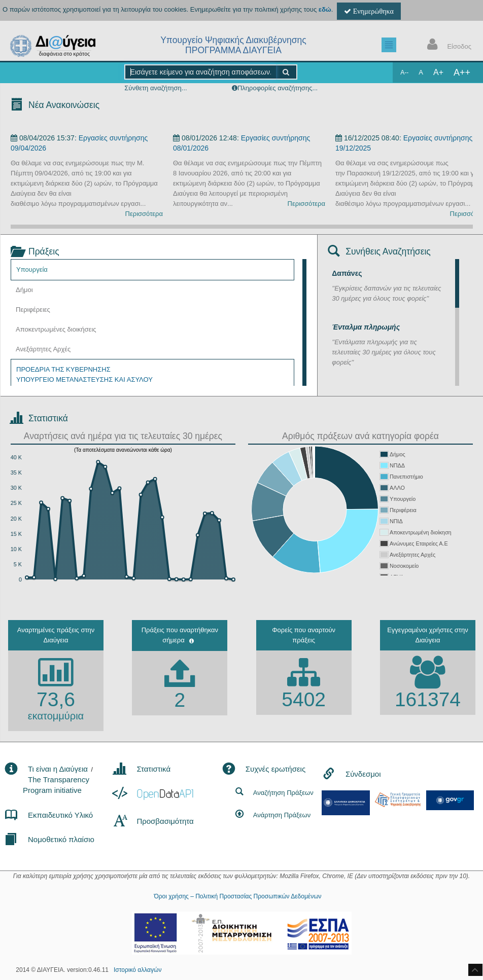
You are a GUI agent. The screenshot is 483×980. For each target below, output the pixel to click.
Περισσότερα (144, 214)
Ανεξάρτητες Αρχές (43, 349)
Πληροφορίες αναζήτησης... (278, 88)
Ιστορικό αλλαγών (137, 970)
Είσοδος (447, 45)
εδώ (325, 9)
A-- (404, 72)
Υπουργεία (32, 269)
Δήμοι (24, 290)
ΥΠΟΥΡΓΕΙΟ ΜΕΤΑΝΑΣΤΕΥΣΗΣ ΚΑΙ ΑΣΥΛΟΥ (84, 379)
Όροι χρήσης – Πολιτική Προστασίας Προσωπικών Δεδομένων (237, 896)
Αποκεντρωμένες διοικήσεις (56, 329)
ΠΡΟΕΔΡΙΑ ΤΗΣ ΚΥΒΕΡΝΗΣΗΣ (63, 369)
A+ (438, 72)
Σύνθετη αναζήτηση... (156, 88)
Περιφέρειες (33, 310)
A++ (462, 72)
